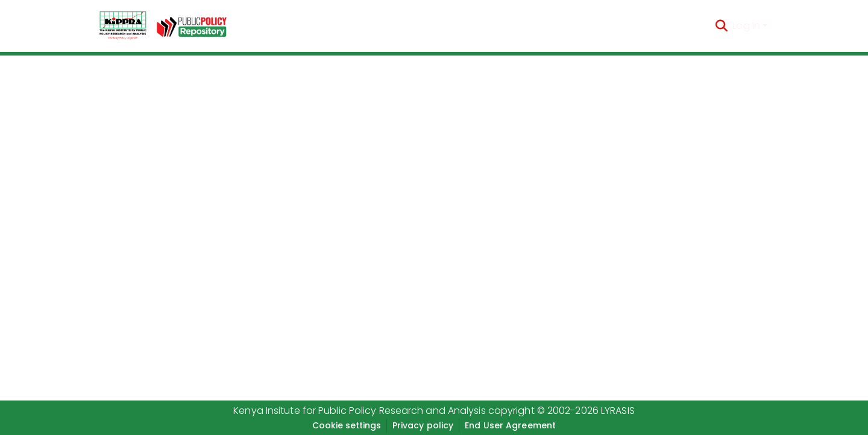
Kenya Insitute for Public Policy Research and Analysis (359, 411)
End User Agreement (510, 425)
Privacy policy (423, 425)
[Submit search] (721, 26)
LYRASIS (618, 411)
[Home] (123, 26)
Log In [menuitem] (746, 26)
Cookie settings (347, 425)
